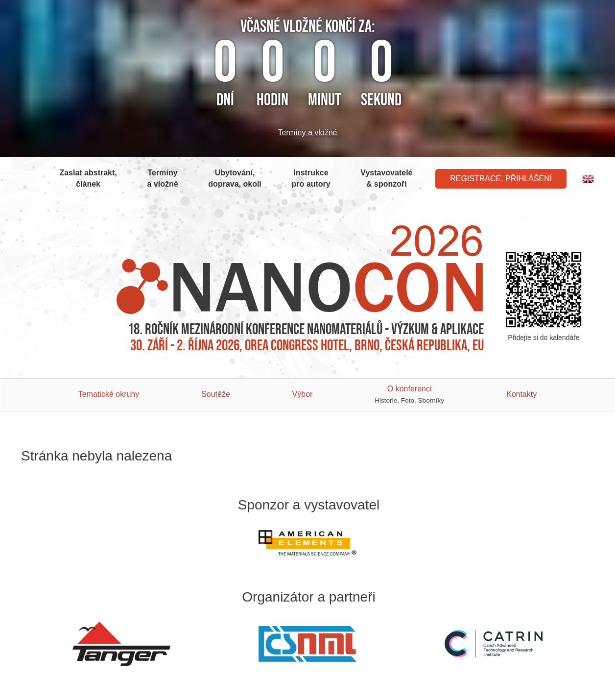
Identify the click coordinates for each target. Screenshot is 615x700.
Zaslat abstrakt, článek (88, 178)
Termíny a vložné (308, 133)
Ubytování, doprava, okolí (235, 178)
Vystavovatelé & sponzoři (386, 178)
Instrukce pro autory (311, 178)
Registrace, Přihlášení (501, 179)
